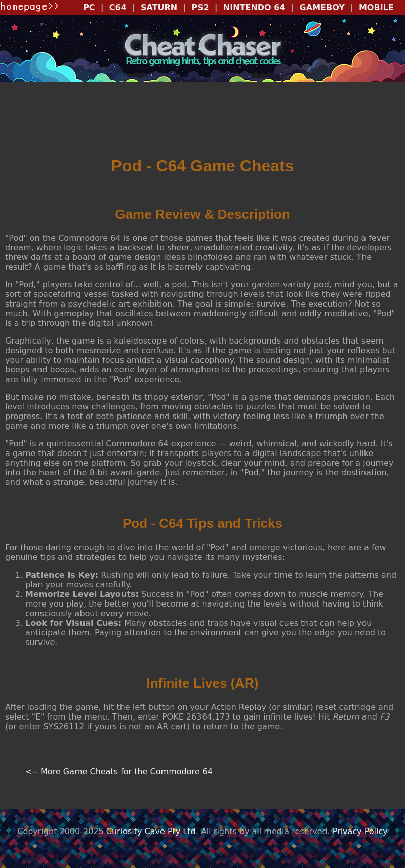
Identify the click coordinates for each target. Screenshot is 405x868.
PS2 (200, 7)
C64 (118, 7)
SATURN (159, 7)
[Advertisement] (202, 123)
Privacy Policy (360, 831)
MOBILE (376, 7)
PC (89, 7)
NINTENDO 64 (254, 7)
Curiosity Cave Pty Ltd (151, 831)
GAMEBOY (322, 7)
